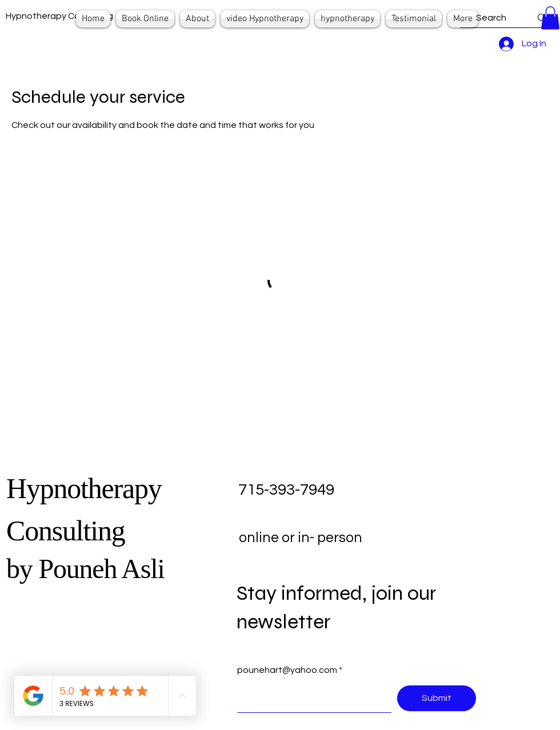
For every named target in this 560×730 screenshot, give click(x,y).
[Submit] (437, 698)
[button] (550, 18)
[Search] (491, 18)
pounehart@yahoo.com (287, 670)
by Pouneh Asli (85, 569)
